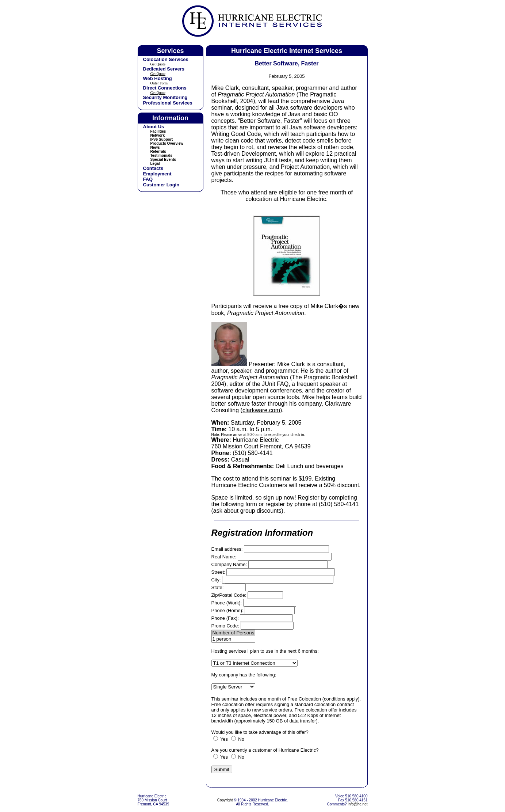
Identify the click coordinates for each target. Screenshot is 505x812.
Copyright (225, 800)
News (155, 147)
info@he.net (357, 804)
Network (158, 135)
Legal (155, 164)
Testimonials (161, 155)
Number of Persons (234, 633)
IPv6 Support (162, 139)
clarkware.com (261, 410)
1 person (234, 639)
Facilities (158, 131)
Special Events (163, 160)
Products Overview (167, 143)
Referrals (158, 151)
